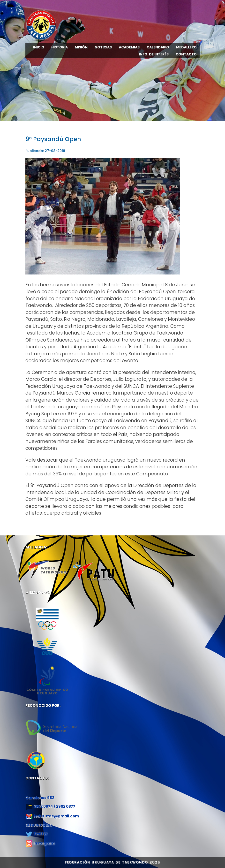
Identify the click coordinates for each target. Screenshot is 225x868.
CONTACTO (186, 54)
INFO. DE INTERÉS (154, 54)
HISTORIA (60, 47)
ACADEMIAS (129, 47)
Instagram (44, 843)
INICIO (39, 47)
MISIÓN (81, 47)
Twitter (40, 834)
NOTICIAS (103, 47)
